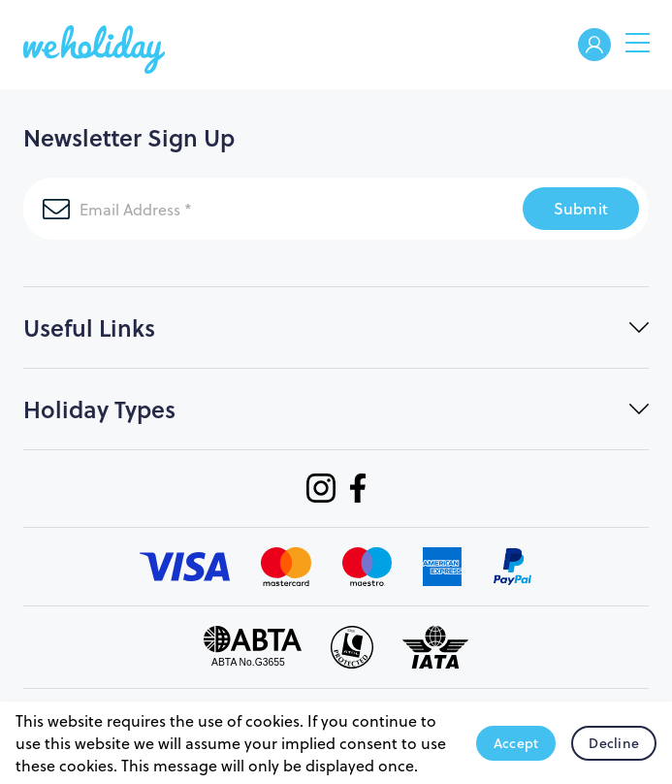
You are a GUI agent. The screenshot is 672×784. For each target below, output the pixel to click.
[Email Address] (273, 209)
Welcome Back (594, 46)
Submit (581, 208)
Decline (614, 743)
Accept (516, 743)
